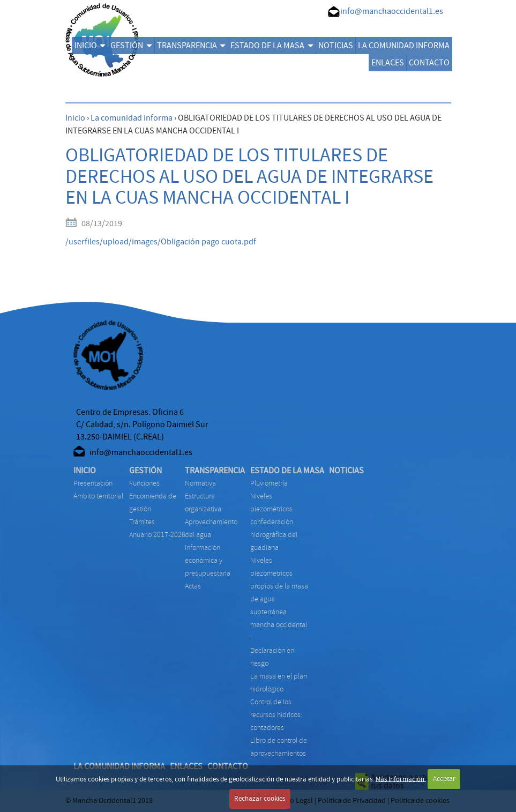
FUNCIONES (144, 483)
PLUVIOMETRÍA (269, 483)
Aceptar (444, 779)
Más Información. (401, 779)
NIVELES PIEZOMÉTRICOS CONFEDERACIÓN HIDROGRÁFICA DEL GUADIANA (274, 522)
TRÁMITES (142, 522)
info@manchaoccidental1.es (392, 11)
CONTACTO (429, 63)
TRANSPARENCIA (191, 46)
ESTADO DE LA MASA (272, 46)
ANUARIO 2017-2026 (157, 535)
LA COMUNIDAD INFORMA (404, 46)
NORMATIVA (200, 483)
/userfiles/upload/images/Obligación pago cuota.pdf (161, 242)
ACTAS (193, 586)
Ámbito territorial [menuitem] (98, 496)
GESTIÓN (131, 46)
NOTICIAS (336, 46)
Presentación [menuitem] (93, 483)
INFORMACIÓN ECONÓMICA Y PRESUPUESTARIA (208, 560)
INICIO (90, 46)
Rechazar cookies (260, 799)
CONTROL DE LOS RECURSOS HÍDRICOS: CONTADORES (276, 715)
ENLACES (388, 63)
